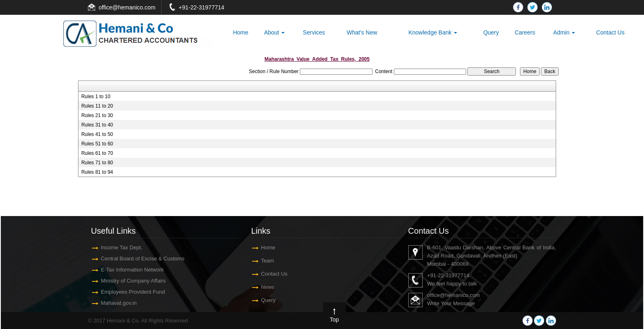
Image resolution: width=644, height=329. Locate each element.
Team (265, 261)
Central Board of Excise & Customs (140, 259)
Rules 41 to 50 (97, 134)
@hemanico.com (134, 7)
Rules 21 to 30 (97, 115)
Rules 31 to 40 (97, 125)
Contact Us (610, 32)
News (266, 287)
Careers (525, 32)
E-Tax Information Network (130, 270)
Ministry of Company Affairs (131, 281)
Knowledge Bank (433, 32)
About (274, 32)
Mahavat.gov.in (116, 303)
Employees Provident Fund (131, 292)
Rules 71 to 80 (97, 163)
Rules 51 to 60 (97, 144)
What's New (362, 32)
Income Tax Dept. (119, 247)
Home (240, 32)
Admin (564, 32)
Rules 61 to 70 (97, 153)
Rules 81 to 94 (97, 172)
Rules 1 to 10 (96, 97)
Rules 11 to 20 (97, 106)
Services (314, 32)
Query (491, 32)
